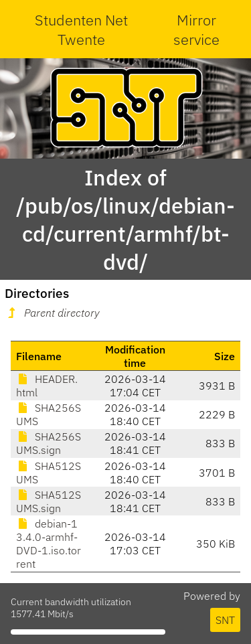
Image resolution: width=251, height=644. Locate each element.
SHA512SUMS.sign (49, 501)
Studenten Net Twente (81, 29)
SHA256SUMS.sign (49, 443)
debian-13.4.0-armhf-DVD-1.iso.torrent (49, 544)
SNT (225, 620)
